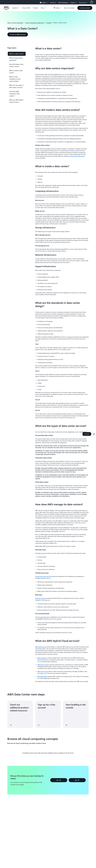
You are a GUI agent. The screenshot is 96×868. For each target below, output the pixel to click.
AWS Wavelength (42, 676)
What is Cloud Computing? (15, 23)
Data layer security (41, 598)
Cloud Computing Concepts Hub (35, 23)
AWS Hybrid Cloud (41, 647)
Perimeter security (40, 553)
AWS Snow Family (43, 671)
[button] (26, 8)
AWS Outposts (42, 658)
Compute (49, 23)
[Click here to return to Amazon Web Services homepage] (6, 9)
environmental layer (43, 617)
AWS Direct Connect (43, 665)
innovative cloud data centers (76, 156)
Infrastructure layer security (43, 576)
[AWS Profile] (92, 2)
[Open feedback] (94, 434)
